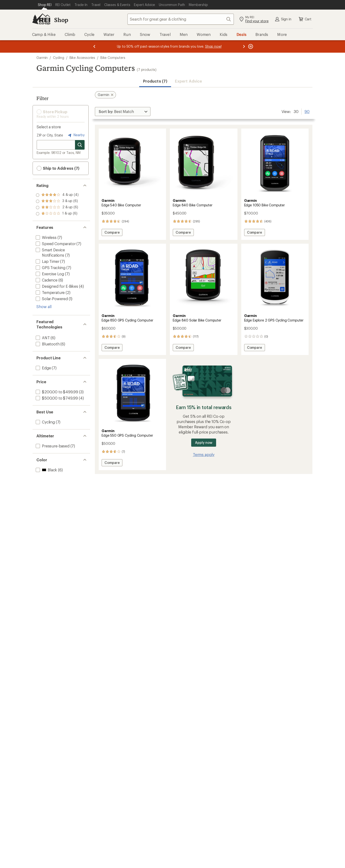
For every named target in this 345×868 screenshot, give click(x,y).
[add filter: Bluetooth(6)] (47, 344)
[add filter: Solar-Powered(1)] (51, 299)
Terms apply (204, 454)
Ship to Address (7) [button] (58, 168)
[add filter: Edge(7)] (43, 368)
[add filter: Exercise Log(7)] (49, 274)
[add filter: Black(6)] (46, 470)
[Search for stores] (80, 145)
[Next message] (244, 46)
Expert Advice (188, 81)
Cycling (59, 58)
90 (307, 111)
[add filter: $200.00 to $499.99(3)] (56, 392)
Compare (113, 233)
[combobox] (181, 19)
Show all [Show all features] (44, 307)
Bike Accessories (82, 58)
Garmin (42, 58)
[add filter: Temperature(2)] (50, 292)
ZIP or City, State (50, 135)
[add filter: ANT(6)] (42, 338)
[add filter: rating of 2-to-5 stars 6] (57, 208)
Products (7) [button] (155, 81)
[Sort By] (123, 112)
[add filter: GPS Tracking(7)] (50, 268)
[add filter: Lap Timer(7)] (47, 261)
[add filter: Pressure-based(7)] (52, 446)
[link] (132, 163)
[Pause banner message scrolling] (250, 46)
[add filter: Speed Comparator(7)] (55, 244)
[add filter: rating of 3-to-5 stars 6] (57, 201)
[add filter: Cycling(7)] (45, 422)
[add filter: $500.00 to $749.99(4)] (56, 398)
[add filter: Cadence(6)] (46, 280)
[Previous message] (94, 46)
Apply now (204, 442)
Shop (61, 20)
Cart (305, 19)
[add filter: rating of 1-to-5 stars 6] (57, 214)
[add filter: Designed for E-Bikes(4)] (56, 286)
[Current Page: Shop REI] (45, 5)
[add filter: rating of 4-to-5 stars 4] (57, 195)
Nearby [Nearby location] (76, 135)
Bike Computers (113, 58)
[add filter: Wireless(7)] (46, 237)
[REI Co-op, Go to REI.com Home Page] (41, 19)
